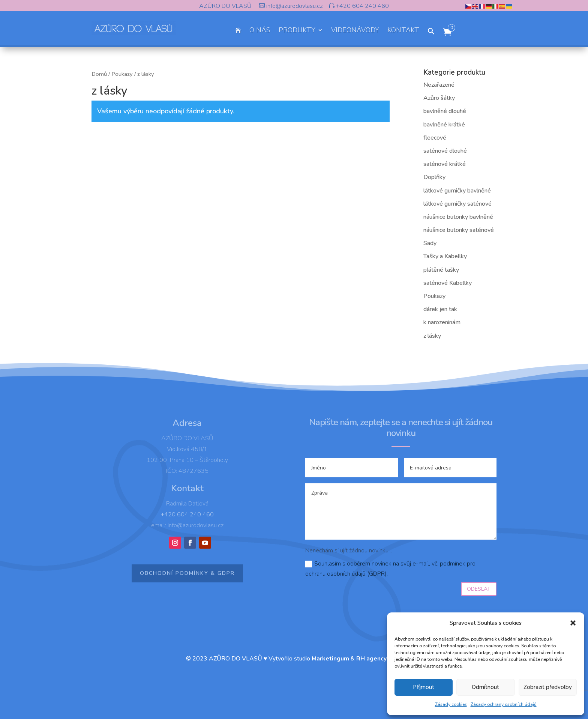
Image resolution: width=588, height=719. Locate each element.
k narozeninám (442, 322)
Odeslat (479, 589)
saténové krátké (445, 164)
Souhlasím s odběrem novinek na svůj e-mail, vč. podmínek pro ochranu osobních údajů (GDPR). (390, 569)
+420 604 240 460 (362, 6)
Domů (99, 74)
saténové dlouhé (445, 151)
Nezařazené (439, 85)
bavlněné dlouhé (445, 111)
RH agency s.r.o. (379, 659)
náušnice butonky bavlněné (458, 217)
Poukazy (122, 74)
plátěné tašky (441, 270)
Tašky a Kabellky (445, 256)
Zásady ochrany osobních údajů (504, 704)
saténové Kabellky (448, 283)
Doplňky (434, 177)
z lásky (432, 336)
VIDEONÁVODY (355, 31)
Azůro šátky (439, 98)
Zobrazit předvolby (548, 687)
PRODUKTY (297, 31)
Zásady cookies (451, 704)
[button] (573, 623)
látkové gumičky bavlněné (457, 191)
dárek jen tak (440, 309)
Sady (430, 243)
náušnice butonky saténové (459, 230)
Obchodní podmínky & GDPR (187, 573)
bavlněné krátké (444, 125)
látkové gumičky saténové (457, 204)
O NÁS (260, 31)
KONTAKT (403, 31)
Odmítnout (485, 687)
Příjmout (424, 687)
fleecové (435, 138)
